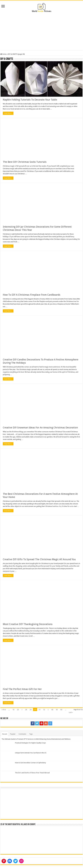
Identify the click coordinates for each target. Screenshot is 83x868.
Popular (13, 734)
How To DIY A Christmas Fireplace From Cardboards (32, 295)
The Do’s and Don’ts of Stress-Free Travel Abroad (32, 773)
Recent (5, 734)
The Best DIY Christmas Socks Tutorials (25, 162)
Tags (31, 734)
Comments (22, 734)
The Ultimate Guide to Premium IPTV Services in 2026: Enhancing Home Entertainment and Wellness (36, 739)
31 (40, 710)
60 (61, 710)
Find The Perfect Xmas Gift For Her (22, 689)
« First (4, 710)
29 (31, 710)
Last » (71, 712)
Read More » (8, 113)
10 (13, 710)
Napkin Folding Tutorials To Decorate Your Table (30, 100)
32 (44, 710)
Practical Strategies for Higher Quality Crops (30, 743)
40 (52, 710)
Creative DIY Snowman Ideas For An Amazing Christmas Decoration (40, 428)
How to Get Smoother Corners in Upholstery (30, 763)
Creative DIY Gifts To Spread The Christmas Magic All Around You (39, 559)
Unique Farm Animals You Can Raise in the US (31, 753)
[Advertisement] (41, 33)
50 (57, 710)
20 (18, 710)
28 (26, 710)
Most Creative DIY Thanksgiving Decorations (28, 624)
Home (3, 54)
